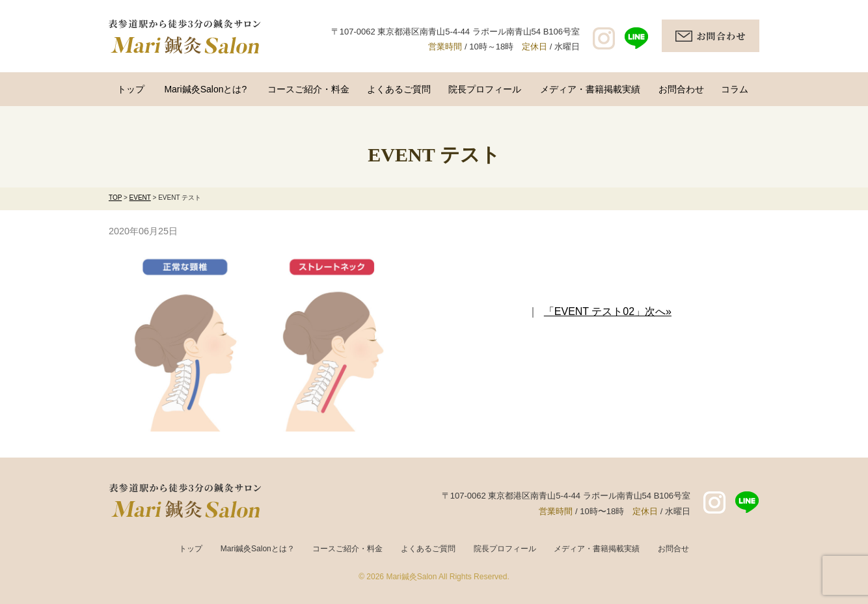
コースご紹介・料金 (308, 89)
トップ (131, 89)
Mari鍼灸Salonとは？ (258, 549)
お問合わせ (681, 89)
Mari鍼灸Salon (411, 577)
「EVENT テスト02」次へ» (608, 311)
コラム (735, 89)
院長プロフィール (485, 89)
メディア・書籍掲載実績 (590, 89)
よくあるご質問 (399, 89)
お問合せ (673, 549)
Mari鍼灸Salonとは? (205, 89)
